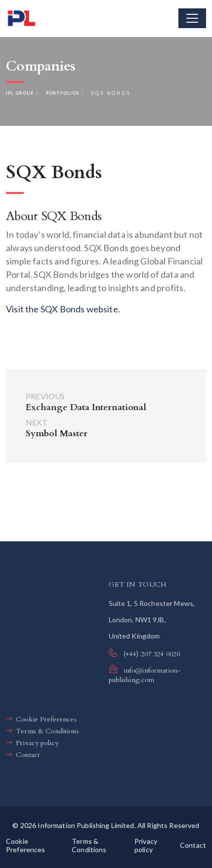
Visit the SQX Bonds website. (63, 309)
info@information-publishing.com (145, 675)
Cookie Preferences (46, 719)
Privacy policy (37, 743)
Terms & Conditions (47, 731)
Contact (28, 755)
